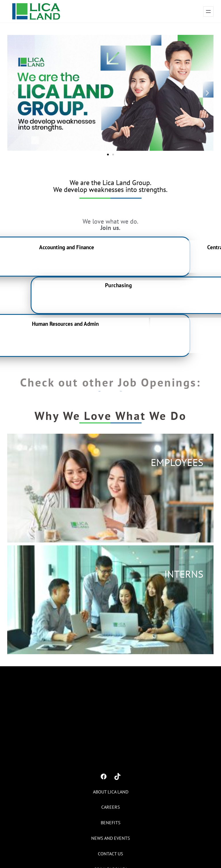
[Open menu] (208, 12)
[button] (14, 93)
